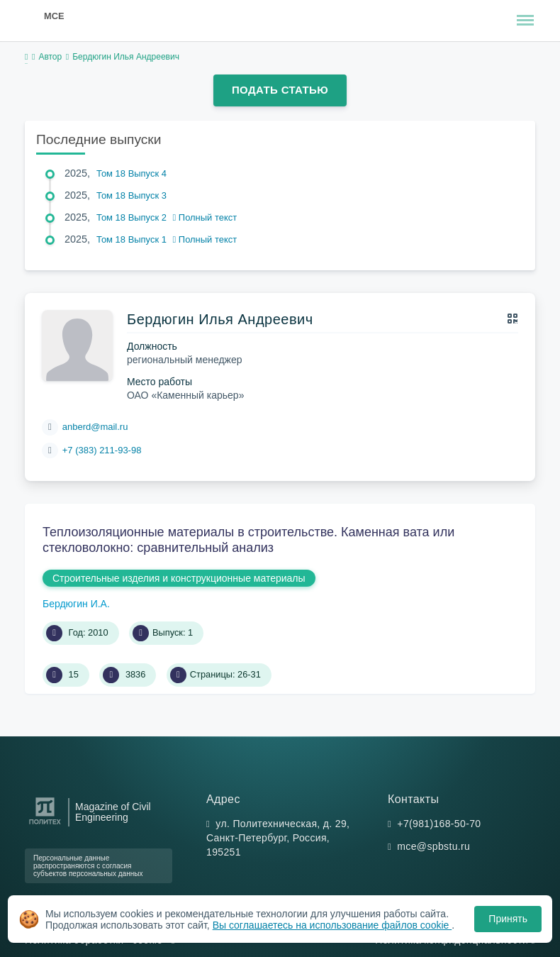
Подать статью (280, 90)
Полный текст (205, 217)
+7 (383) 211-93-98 (102, 450)
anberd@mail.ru (95, 427)
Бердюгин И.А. (76, 604)
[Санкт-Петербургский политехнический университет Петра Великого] (45, 825)
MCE (54, 16)
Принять (508, 919)
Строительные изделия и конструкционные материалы (179, 578)
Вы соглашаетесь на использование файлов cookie (332, 925)
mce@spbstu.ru (433, 846)
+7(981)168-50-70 (439, 824)
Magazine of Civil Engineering (113, 812)
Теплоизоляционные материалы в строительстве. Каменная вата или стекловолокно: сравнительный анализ (248, 540)
